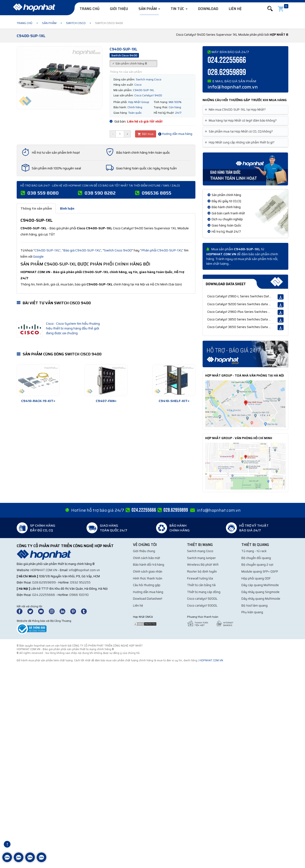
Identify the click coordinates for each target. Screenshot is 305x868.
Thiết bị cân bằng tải (201, 585)
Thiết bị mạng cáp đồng (204, 592)
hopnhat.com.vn (44, 570)
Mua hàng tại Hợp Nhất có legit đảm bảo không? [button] (241, 121)
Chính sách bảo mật (147, 558)
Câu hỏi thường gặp (147, 585)
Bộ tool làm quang (254, 606)
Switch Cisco (76, 23)
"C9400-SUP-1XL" (47, 250)
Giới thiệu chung (144, 551)
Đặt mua (146, 134)
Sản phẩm (149, 9)
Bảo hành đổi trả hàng (149, 565)
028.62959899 (227, 72)
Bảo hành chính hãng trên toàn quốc (143, 152)
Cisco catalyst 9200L (202, 599)
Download (208, 9)
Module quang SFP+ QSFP (260, 571)
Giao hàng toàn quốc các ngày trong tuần (146, 168)
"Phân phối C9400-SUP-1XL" (162, 250)
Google (38, 256)
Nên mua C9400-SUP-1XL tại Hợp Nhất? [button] (236, 110)
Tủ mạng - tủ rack (254, 551)
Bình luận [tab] (67, 208)
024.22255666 (227, 60)
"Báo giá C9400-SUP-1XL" (82, 250)
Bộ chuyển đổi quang (256, 558)
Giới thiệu (119, 9)
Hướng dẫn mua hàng (175, 134)
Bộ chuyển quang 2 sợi (257, 565)
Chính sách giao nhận (148, 571)
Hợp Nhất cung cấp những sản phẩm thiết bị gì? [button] (240, 142)
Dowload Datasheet (148, 599)
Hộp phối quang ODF (256, 578)
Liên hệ (235, 9)
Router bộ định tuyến (202, 571)
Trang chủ (89, 9)
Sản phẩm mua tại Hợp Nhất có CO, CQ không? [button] (240, 132)
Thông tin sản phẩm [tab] (36, 208)
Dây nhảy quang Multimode (261, 599)
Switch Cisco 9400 (118, 250)
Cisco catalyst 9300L (202, 606)
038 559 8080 (43, 193)
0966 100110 (79, 595)
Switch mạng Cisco (200, 551)
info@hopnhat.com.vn (233, 87)
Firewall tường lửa (200, 578)
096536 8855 (157, 193)
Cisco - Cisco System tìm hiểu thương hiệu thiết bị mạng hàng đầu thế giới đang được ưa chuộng (73, 328)
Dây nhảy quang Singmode (260, 592)
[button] (270, 9)
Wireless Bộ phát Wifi (203, 565)
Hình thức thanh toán (148, 578)
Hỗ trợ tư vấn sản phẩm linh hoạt (56, 152)
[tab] (245, 110)
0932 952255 (80, 582)
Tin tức (179, 9)
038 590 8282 (100, 193)
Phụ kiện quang (252, 612)
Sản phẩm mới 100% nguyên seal (56, 168)
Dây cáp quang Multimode (260, 585)
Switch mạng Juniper (201, 558)
